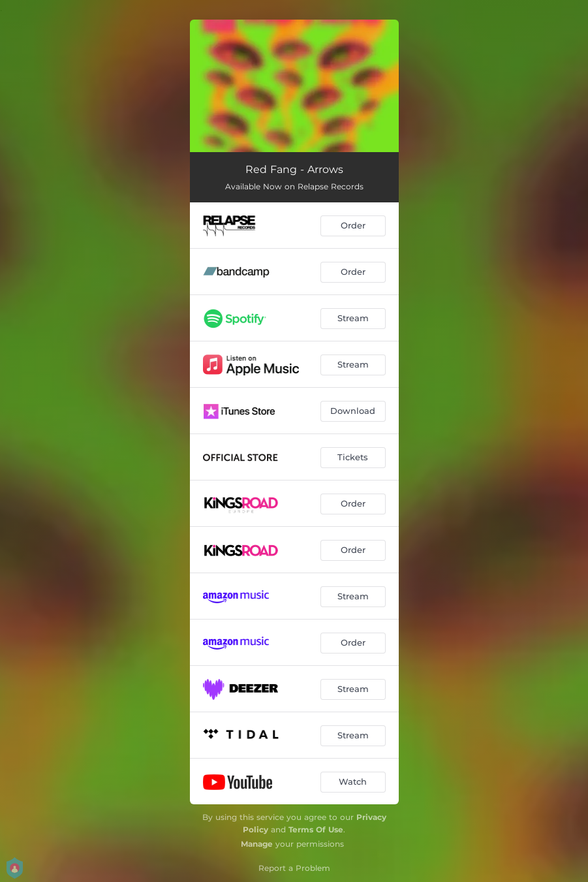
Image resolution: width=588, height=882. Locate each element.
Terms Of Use (316, 829)
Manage (257, 844)
